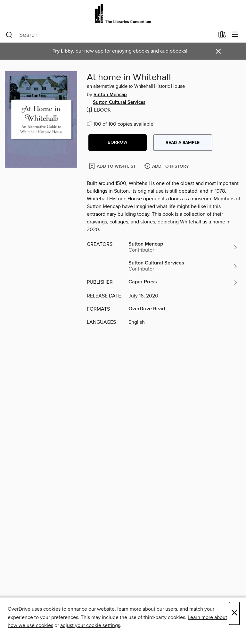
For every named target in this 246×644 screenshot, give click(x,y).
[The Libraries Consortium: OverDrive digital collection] (123, 14)
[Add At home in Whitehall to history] (167, 167)
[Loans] (222, 36)
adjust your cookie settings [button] (90, 625)
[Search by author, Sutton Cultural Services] (183, 266)
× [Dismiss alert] (218, 51)
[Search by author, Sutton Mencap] (183, 247)
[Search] (9, 35)
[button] (118, 143)
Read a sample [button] (183, 143)
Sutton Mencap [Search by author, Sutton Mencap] (110, 95)
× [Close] (234, 613)
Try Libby (63, 51)
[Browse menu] (235, 35)
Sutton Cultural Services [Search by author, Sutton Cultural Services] (119, 103)
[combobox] (110, 35)
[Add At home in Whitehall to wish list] (113, 166)
